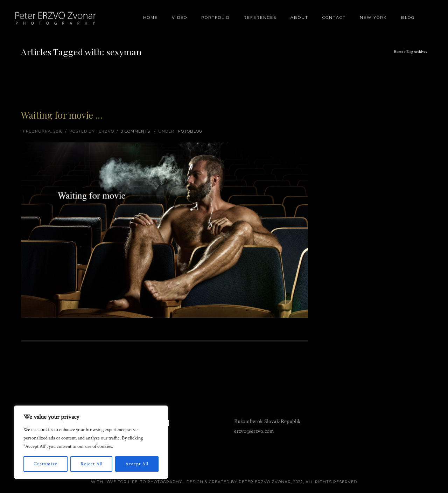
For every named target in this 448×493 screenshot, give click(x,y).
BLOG (408, 17)
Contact (334, 17)
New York (373, 17)
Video (180, 17)
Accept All (137, 464)
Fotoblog (190, 131)
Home (150, 17)
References (260, 17)
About (299, 17)
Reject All (92, 464)
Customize (45, 464)
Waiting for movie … (62, 115)
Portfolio (215, 17)
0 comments (135, 131)
